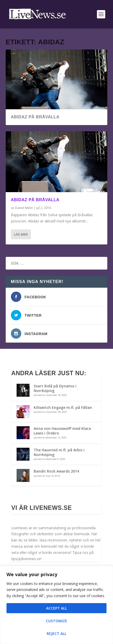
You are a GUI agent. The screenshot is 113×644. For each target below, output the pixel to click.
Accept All (56, 608)
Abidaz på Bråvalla (35, 117)
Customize (56, 621)
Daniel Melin (24, 208)
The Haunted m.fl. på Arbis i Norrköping (59, 452)
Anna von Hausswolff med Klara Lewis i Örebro (62, 431)
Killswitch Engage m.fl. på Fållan (63, 407)
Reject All (56, 634)
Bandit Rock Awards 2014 (56, 471)
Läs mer (21, 234)
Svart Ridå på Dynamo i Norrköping (55, 388)
